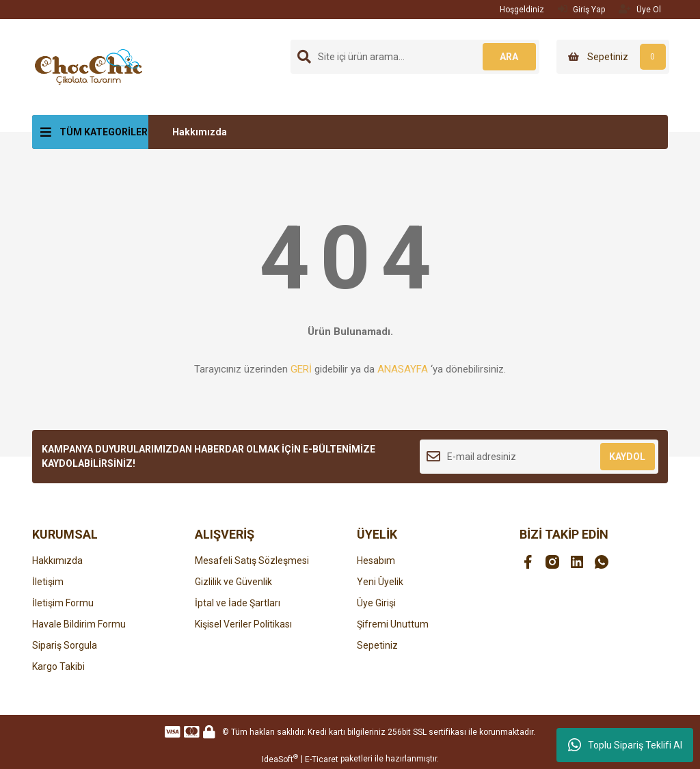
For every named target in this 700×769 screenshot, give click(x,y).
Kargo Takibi (58, 666)
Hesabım (376, 561)
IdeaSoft (280, 759)
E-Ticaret (322, 759)
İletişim (48, 582)
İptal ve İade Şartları (238, 603)
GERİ (301, 369)
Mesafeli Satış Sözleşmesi (252, 561)
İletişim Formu (63, 603)
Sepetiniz (377, 645)
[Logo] (89, 66)
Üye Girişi (376, 603)
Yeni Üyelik (380, 582)
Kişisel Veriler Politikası (243, 624)
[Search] (415, 57)
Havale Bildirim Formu (79, 624)
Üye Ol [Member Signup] (640, 9)
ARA (509, 57)
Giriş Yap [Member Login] (581, 9)
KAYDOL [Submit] (627, 457)
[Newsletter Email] (539, 457)
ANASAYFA (403, 369)
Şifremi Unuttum (393, 624)
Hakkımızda (200, 132)
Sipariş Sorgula (65, 645)
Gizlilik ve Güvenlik (233, 582)
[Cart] (613, 57)
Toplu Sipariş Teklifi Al (625, 745)
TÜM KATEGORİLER (104, 132)
